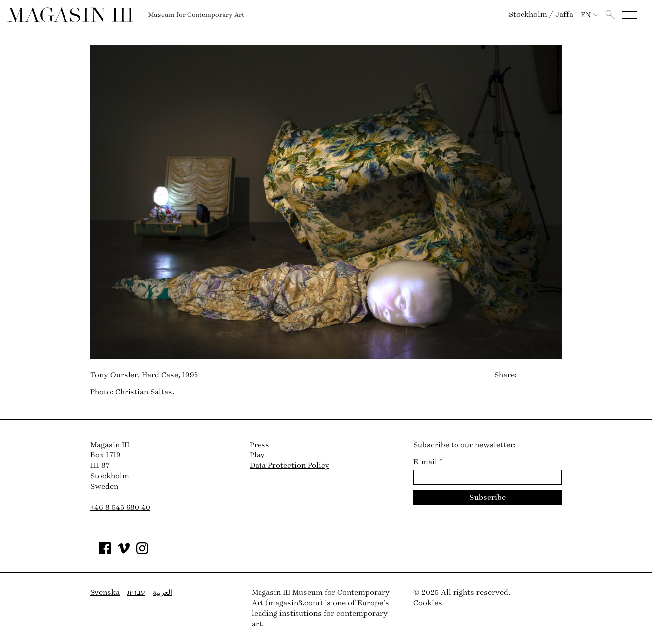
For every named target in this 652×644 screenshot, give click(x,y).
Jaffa (564, 15)
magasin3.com (294, 603)
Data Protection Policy (290, 466)
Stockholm (528, 15)
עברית (136, 593)
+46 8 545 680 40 (120, 507)
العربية (163, 593)
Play (257, 455)
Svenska (105, 593)
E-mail (428, 462)
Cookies (428, 603)
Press (260, 445)
